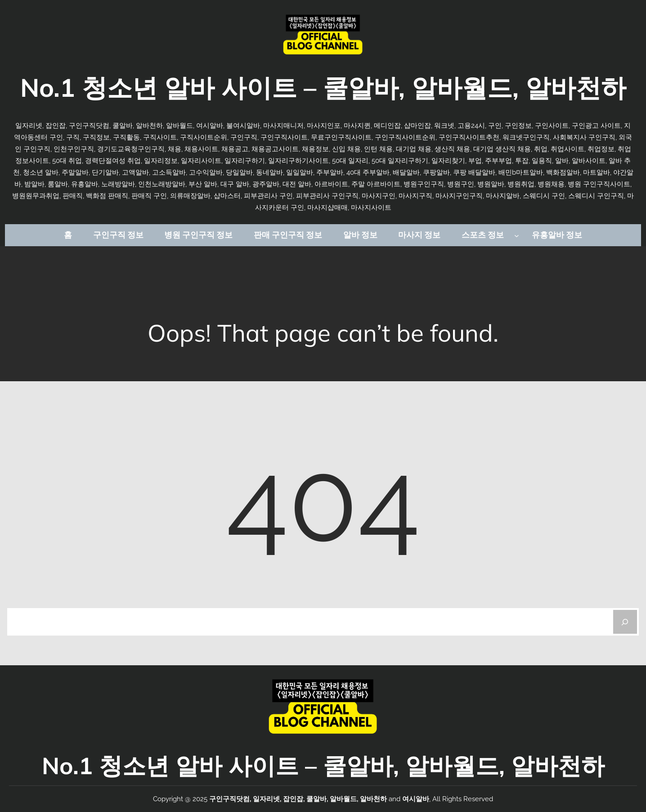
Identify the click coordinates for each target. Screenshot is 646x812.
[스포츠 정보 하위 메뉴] (517, 235)
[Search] (625, 622)
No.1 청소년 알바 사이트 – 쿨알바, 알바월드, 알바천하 (323, 87)
